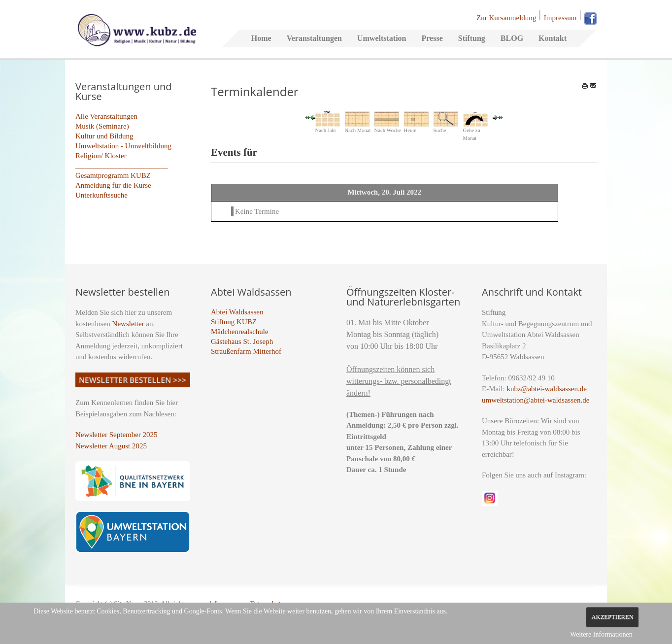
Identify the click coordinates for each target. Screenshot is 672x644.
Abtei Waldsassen (237, 312)
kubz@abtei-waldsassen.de (547, 389)
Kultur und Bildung (104, 136)
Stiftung (472, 38)
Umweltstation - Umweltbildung (123, 146)
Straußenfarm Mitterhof (246, 351)
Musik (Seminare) (102, 126)
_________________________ (122, 166)
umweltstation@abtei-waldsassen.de (536, 400)
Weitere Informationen (601, 634)
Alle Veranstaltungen (106, 116)
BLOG (512, 38)
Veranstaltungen (314, 38)
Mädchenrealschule (240, 332)
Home (261, 38)
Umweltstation (382, 38)
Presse (432, 38)
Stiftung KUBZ (234, 322)
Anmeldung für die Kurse (113, 185)
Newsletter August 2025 (111, 446)
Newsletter (128, 324)
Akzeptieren (612, 617)
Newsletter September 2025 (117, 435)
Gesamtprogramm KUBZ (113, 175)
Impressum (560, 18)
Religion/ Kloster (101, 156)
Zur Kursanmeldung (506, 18)
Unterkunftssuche (101, 195)
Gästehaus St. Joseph (242, 341)
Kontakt (553, 38)
